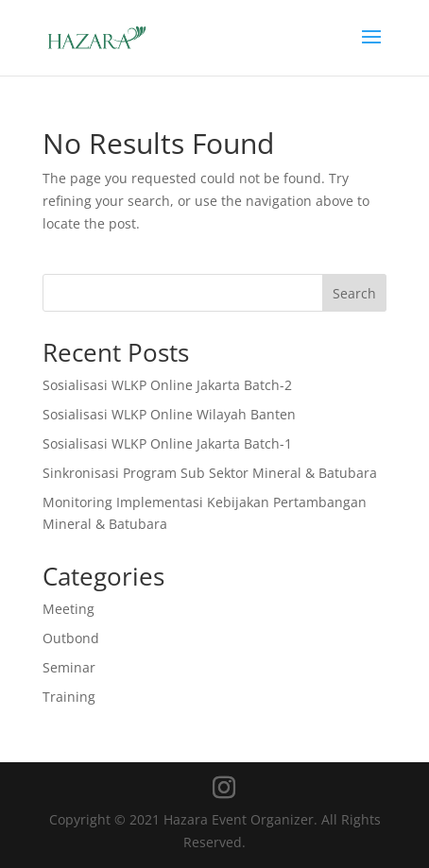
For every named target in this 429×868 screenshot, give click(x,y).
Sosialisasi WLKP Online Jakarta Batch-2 (167, 385)
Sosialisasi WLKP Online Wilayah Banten (169, 414)
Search (354, 293)
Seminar (69, 667)
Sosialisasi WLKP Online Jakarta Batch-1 (167, 443)
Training (69, 697)
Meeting (69, 609)
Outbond (71, 638)
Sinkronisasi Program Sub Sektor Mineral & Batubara (210, 473)
